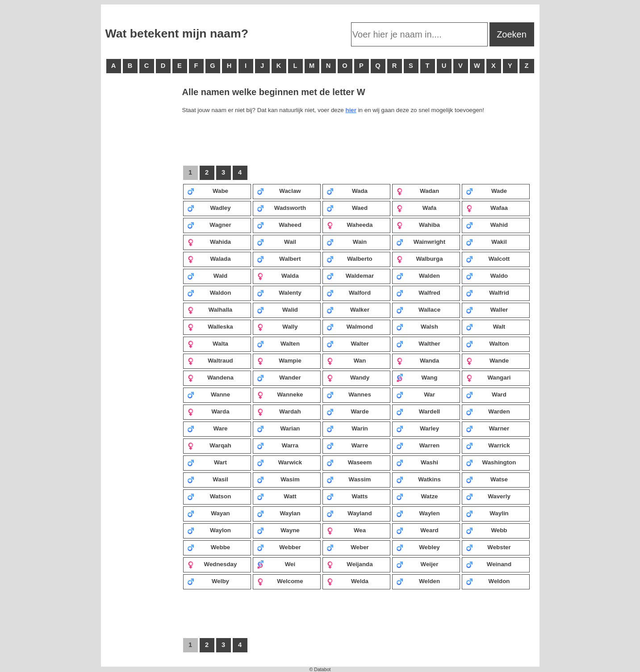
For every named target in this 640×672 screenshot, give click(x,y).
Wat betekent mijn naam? (177, 33)
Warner (488, 428)
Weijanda (350, 564)
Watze (417, 496)
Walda (278, 275)
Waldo (487, 275)
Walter (348, 343)
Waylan (279, 513)
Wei (276, 564)
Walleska (210, 326)
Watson (209, 496)
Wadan (418, 191)
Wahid (487, 225)
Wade (487, 191)
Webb (487, 530)
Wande (487, 360)
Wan (346, 360)
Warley (418, 428)
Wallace (418, 309)
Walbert (279, 259)
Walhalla (210, 309)
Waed (347, 208)
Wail (276, 242)
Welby (208, 581)
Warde (348, 411)
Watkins (418, 479)
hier (351, 110)
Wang (417, 377)
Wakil (486, 242)
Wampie (279, 360)
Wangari (488, 377)
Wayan (209, 513)
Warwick (280, 462)
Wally (277, 326)
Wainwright (421, 242)
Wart (207, 462)
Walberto (349, 259)
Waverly (488, 496)
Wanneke (280, 394)
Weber (348, 547)
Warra (278, 445)
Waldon (209, 292)
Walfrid (487, 292)
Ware (207, 428)
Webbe (209, 547)
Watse (487, 479)
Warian (278, 428)
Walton (487, 343)
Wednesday (212, 564)
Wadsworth (282, 208)
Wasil (208, 479)
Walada (209, 259)
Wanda (418, 360)
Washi (417, 462)
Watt (277, 496)
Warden (488, 411)
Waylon (209, 530)
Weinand (489, 564)
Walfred (418, 292)
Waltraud (210, 360)
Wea (346, 530)
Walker (348, 309)
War (416, 394)
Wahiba (418, 225)
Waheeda (350, 225)
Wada (347, 191)
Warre (347, 445)
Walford (349, 292)
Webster (488, 547)
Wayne (278, 530)
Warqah (209, 445)
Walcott (488, 259)
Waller (487, 309)
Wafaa (487, 208)
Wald (207, 275)
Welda (348, 581)
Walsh (417, 326)
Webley (418, 547)
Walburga (420, 259)
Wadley (209, 208)
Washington (491, 462)
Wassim (349, 479)
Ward (486, 394)
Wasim (278, 479)
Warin (347, 428)
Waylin (487, 513)
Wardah (279, 411)
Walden (418, 275)
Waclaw (279, 191)
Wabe (208, 191)
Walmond (350, 326)
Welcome (280, 581)
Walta (208, 343)
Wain (347, 242)
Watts (347, 496)
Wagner (209, 225)
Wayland (349, 513)
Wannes (349, 394)
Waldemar (350, 275)
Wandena (210, 377)
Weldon (488, 581)
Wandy (348, 377)
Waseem (349, 462)
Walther (418, 343)
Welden (418, 581)
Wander (279, 377)
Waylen (418, 513)
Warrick (488, 445)
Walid (278, 309)
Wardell (418, 411)
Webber (279, 547)
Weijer (417, 564)
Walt (486, 326)
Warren (418, 445)
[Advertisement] (141, 223)
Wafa (416, 208)
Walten (278, 343)
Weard (417, 530)
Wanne (209, 394)
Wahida (209, 242)
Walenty (279, 292)
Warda (208, 411)
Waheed (279, 225)
